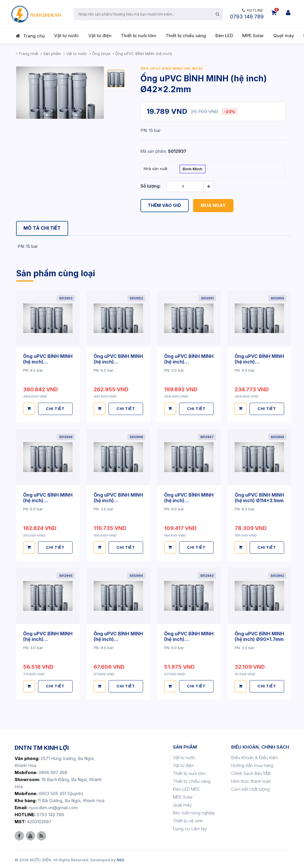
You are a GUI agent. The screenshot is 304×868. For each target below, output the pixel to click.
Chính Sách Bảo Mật (251, 772)
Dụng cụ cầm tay (190, 827)
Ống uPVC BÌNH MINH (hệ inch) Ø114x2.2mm (48, 638)
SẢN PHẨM (185, 746)
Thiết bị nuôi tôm (139, 36)
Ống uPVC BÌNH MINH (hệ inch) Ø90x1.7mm (259, 635)
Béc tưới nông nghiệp (194, 811)
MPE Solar (253, 36)
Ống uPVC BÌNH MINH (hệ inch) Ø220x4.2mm (189, 361)
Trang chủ (34, 36)
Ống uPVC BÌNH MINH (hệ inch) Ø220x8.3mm (48, 361)
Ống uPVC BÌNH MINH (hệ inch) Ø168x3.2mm (118, 500)
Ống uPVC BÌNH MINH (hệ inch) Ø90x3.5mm (118, 638)
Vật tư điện (100, 36)
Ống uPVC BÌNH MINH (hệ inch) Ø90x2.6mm (189, 638)
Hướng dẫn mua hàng (252, 764)
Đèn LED (224, 36)
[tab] (43, 228)
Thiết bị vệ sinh (188, 819)
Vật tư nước (67, 36)
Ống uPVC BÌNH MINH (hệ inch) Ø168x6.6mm (259, 361)
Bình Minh (193, 169)
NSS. (121, 858)
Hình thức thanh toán (251, 780)
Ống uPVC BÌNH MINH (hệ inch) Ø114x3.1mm (259, 497)
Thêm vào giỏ (165, 206)
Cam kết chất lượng (250, 788)
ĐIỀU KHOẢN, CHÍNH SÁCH (260, 746)
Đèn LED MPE (186, 788)
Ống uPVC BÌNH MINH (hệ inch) (172, 68)
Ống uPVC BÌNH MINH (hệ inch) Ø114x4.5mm (189, 500)
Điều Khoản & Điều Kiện (254, 756)
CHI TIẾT (55, 408)
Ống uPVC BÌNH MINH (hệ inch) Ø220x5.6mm (118, 361)
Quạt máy (284, 36)
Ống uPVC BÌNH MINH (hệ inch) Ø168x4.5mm (48, 500)
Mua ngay (214, 206)
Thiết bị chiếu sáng (186, 36)
